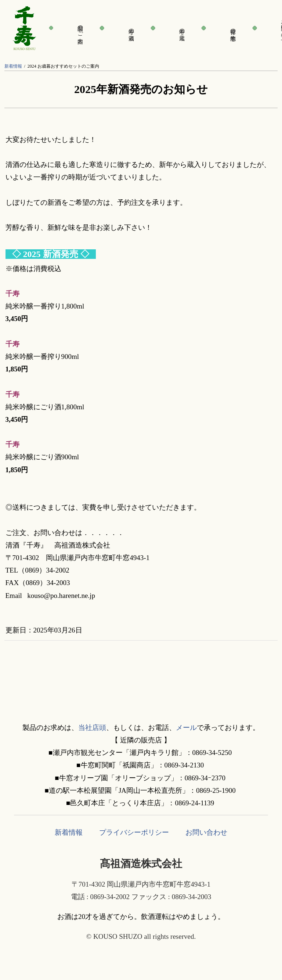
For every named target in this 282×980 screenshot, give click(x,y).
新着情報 (13, 66)
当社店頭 (92, 728)
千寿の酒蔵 (131, 28)
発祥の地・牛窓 (233, 28)
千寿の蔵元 (182, 28)
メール (186, 728)
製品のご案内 (80, 28)
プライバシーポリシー (134, 832)
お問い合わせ (206, 832)
